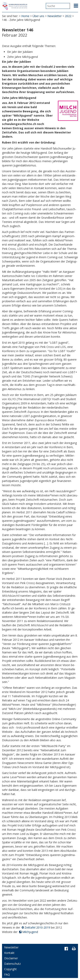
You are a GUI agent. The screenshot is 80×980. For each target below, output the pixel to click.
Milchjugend (30, 932)
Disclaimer (11, 958)
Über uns (38, 16)
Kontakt (9, 953)
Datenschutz (12, 964)
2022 (68, 16)
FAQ (7, 974)
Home (25, 16)
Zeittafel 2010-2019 (37, 927)
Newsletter (55, 16)
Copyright (10, 969)
